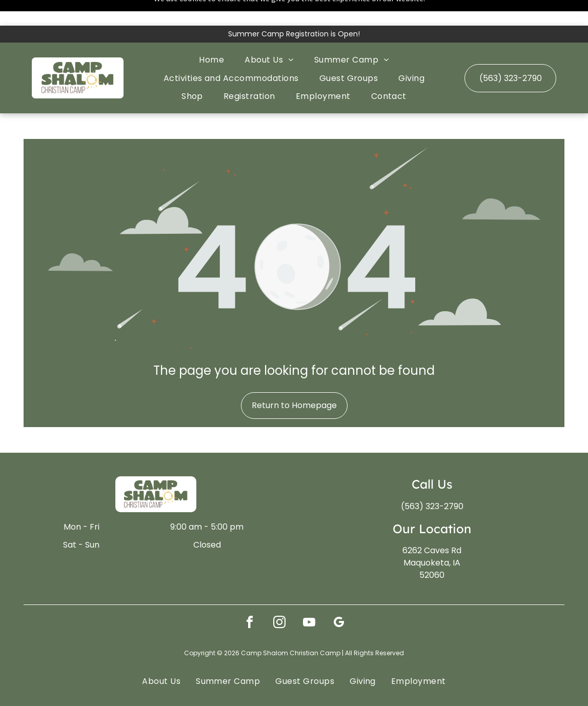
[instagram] (279, 598)
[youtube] (309, 598)
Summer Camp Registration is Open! (294, 8)
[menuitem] (211, 34)
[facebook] (250, 598)
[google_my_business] (339, 598)
